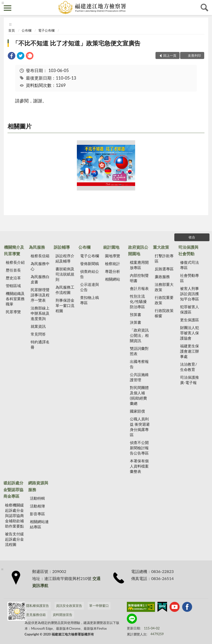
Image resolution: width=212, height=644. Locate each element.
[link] (12, 56)
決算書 (136, 322)
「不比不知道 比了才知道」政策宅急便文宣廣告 (76, 43)
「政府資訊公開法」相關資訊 (139, 335)
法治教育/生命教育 (189, 367)
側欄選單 (8, 8)
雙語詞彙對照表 (139, 351)
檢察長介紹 (15, 262)
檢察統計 (113, 264)
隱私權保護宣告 (38, 606)
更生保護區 (190, 320)
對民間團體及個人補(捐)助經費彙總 (139, 395)
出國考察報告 (139, 364)
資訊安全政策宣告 (69, 606)
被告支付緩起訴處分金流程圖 (14, 539)
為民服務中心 (40, 266)
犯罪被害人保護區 (190, 309)
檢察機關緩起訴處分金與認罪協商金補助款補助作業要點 (14, 516)
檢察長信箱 (40, 256)
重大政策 (161, 247)
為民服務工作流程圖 (65, 290)
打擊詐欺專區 (164, 258)
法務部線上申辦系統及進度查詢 (40, 313)
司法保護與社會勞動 (188, 250)
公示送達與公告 (90, 287)
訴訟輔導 (62, 247)
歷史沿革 (13, 278)
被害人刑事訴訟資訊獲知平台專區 (190, 294)
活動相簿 (37, 506)
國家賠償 (137, 411)
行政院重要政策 (164, 300)
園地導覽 (113, 256)
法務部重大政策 (164, 287)
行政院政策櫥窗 (164, 313)
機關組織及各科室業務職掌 (15, 299)
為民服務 (37, 247)
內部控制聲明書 (139, 278)
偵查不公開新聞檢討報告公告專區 (139, 448)
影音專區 (37, 514)
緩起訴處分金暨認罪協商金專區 (13, 489)
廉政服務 (162, 277)
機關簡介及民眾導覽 (14, 250)
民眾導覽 (13, 312)
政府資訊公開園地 (138, 250)
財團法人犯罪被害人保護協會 (190, 333)
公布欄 (26, 30)
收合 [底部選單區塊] (192, 237)
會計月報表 (139, 288)
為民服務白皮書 (40, 279)
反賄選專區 (164, 269)
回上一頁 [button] (170, 55)
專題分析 (113, 271)
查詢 (204, 8)
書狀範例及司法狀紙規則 (65, 274)
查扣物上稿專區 (90, 300)
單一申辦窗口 (99, 606)
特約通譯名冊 (40, 344)
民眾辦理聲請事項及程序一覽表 (40, 295)
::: (3, 3)
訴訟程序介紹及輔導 (65, 258)
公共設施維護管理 (139, 377)
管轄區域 (13, 286)
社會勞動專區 (190, 278)
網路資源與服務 (38, 486)
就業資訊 (38, 326)
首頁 (12, 30)
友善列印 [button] (194, 55)
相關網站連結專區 (39, 524)
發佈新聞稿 (90, 264)
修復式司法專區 (190, 265)
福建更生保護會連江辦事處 (190, 351)
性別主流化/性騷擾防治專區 (138, 301)
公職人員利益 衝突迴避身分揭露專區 (140, 427)
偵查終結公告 (90, 274)
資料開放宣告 (63, 615)
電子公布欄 (46, 30)
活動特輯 (37, 498)
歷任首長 (13, 270)
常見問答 (38, 334)
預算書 (136, 314)
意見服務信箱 (36, 615)
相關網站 (113, 279)
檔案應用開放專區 (139, 265)
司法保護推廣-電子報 (190, 380)
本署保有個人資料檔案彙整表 (139, 466)
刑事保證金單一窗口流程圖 (65, 305)
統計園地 (111, 247)
